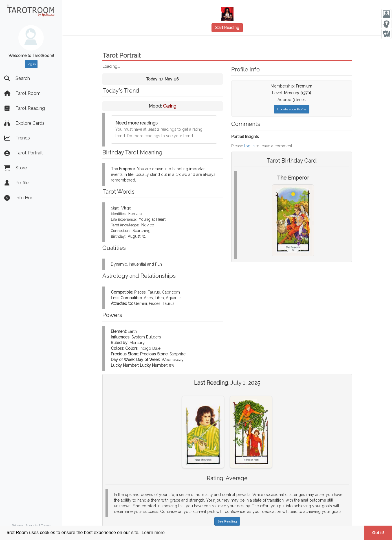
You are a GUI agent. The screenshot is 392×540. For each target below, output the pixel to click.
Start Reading (227, 28)
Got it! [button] (378, 533)
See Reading (227, 521)
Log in (31, 64)
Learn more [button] (153, 533)
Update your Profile (292, 109)
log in (249, 146)
